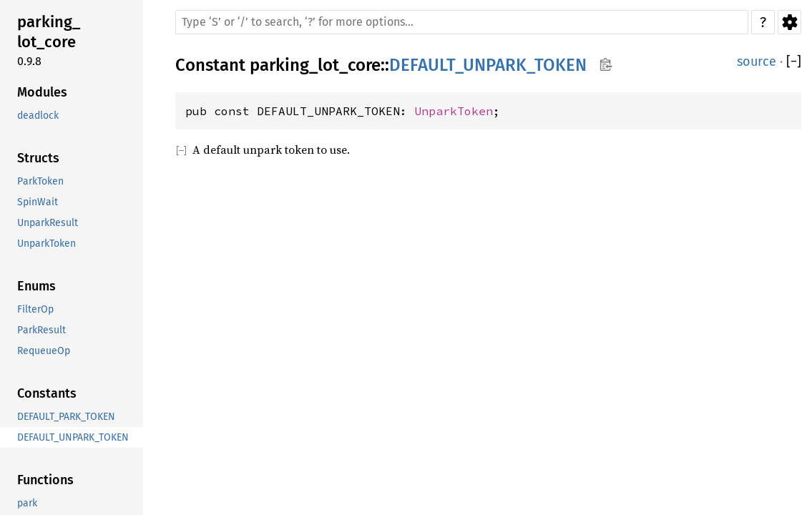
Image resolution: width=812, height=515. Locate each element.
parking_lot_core (315, 65)
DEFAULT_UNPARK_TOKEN (488, 65)
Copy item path (606, 64)
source (757, 62)
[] (794, 62)
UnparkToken (454, 111)
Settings (789, 22)
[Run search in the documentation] (462, 22)
